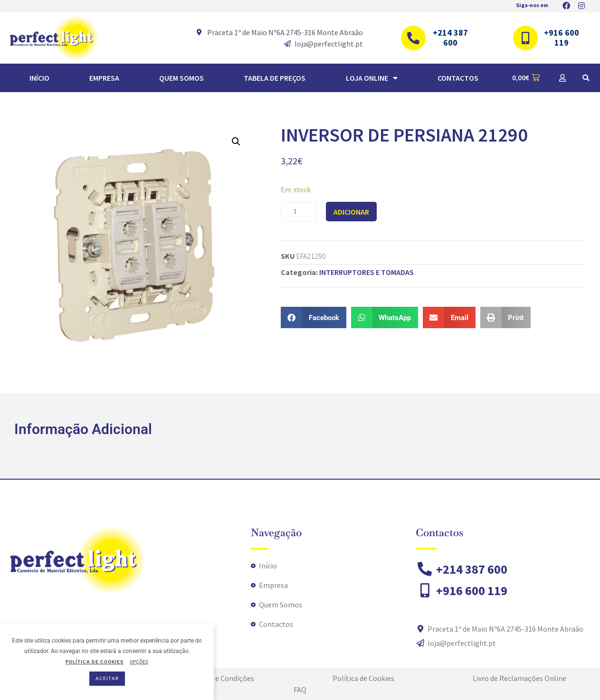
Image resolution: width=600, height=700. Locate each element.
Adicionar (351, 212)
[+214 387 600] (413, 38)
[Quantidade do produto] (299, 212)
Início (39, 78)
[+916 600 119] (525, 38)
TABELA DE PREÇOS (275, 78)
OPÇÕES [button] (139, 662)
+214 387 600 (450, 38)
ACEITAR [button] (107, 678)
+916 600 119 (562, 38)
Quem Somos (181, 78)
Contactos (458, 78)
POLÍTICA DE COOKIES (95, 662)
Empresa (104, 78)
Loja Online (372, 78)
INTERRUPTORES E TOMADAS (367, 272)
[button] (586, 78)
